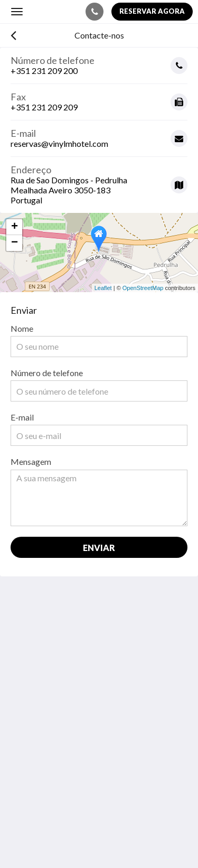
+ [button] (15, 227)
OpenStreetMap (143, 288)
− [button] (15, 243)
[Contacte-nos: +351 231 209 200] (95, 12)
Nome (22, 328)
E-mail (22, 417)
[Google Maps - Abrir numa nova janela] (99, 181)
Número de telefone (47, 373)
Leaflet (103, 288)
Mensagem (31, 461)
